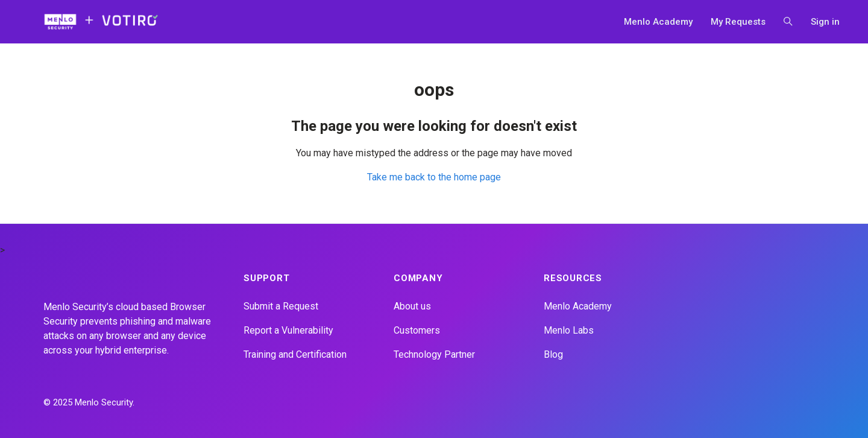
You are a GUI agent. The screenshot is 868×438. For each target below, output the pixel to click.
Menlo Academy (658, 22)
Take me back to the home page (434, 177)
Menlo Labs (569, 330)
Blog (553, 354)
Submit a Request (281, 306)
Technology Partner (434, 354)
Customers (417, 330)
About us (412, 306)
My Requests (738, 22)
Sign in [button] (825, 22)
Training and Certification (295, 354)
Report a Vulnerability (288, 330)
